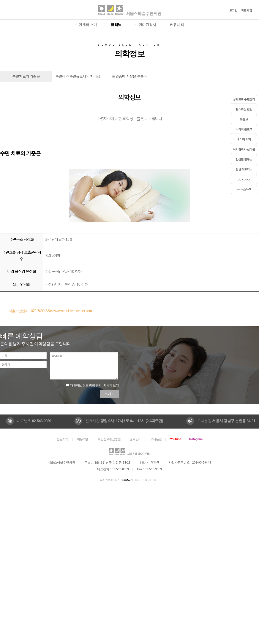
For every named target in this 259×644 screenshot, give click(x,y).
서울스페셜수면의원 (129, 10)
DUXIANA (244, 179)
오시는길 (156, 439)
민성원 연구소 (244, 159)
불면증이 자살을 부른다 (129, 76)
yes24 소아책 (244, 189)
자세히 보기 (111, 385)
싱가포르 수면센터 (244, 99)
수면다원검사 (146, 25)
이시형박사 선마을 (244, 149)
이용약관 (83, 439)
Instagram (196, 439)
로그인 (233, 10)
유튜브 (244, 119)
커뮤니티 (177, 25)
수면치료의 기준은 (26, 76)
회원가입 (246, 10)
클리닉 (116, 25)
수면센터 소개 (86, 25)
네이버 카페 (244, 139)
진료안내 (136, 439)
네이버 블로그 (244, 129)
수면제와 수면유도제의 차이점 (78, 76)
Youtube (175, 439)
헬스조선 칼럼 (244, 109)
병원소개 (62, 439)
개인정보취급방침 (109, 439)
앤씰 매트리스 (244, 169)
